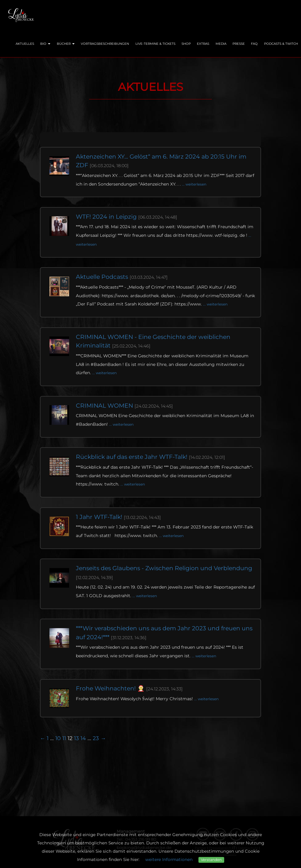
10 (58, 738)
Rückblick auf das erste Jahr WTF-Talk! (150, 457)
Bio (45, 44)
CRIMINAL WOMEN (124, 406)
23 (96, 738)
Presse (239, 44)
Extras (203, 44)
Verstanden (211, 860)
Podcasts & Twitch (281, 44)
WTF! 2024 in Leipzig (127, 217)
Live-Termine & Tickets (155, 44)
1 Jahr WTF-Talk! (118, 517)
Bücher (66, 44)
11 (64, 738)
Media (221, 44)
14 (83, 738)
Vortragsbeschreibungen (105, 44)
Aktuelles (25, 44)
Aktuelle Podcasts (122, 277)
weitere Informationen (169, 859)
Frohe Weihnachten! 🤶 (129, 688)
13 (76, 738)
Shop (186, 44)
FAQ (254, 44)
